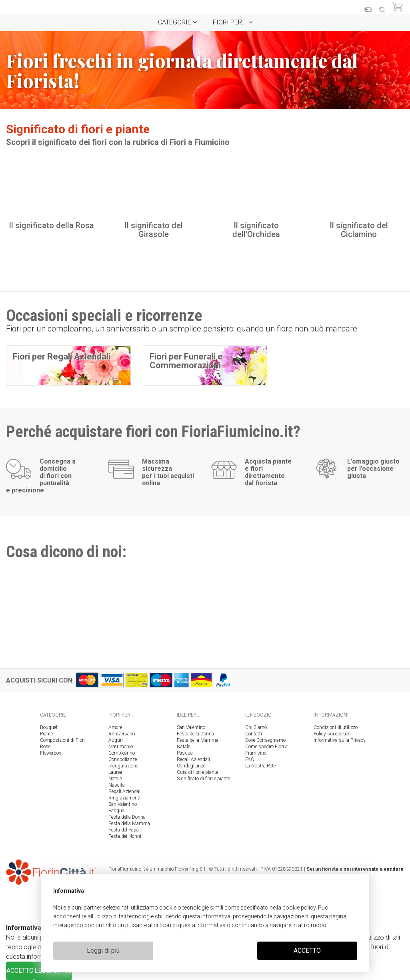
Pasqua (116, 811)
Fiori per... (233, 22)
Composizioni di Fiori (62, 740)
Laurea (115, 772)
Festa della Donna (127, 817)
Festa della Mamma (129, 823)
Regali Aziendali (125, 791)
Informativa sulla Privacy (340, 740)
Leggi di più (103, 951)
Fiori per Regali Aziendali (62, 356)
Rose (45, 747)
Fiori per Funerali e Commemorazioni (186, 361)
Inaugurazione (123, 766)
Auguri (116, 740)
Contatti (254, 734)
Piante (46, 734)
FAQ (250, 759)
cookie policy (299, 908)
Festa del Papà (124, 830)
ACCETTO (307, 951)
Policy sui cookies (332, 734)
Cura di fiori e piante (197, 772)
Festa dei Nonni (125, 836)
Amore (115, 727)
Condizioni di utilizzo (336, 727)
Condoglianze (123, 759)
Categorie (177, 22)
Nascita (117, 785)
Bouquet (49, 727)
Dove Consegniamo (265, 740)
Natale (115, 779)
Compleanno (122, 753)
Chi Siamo (256, 727)
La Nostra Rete (260, 766)
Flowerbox (51, 753)
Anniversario (122, 734)
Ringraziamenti (124, 798)
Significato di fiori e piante (203, 779)
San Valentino (123, 804)
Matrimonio (121, 747)
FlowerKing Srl (190, 869)
